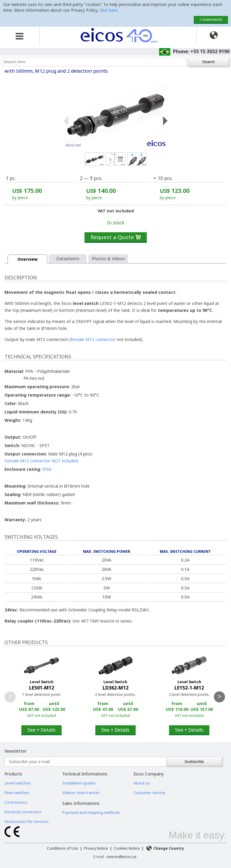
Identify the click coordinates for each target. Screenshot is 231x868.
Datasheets (68, 259)
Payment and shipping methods (91, 812)
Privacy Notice (96, 848)
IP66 (47, 469)
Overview (28, 259)
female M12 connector (93, 339)
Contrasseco (16, 802)
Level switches (18, 783)
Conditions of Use (63, 848)
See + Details (42, 730)
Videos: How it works (81, 793)
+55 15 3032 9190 (210, 51)
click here (109, 10)
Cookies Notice (127, 848)
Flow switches (17, 793)
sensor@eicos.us (122, 857)
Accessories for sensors (27, 821)
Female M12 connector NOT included (41, 461)
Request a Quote (116, 237)
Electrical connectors (23, 812)
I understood (211, 19)
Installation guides (79, 783)
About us (142, 783)
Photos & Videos (108, 259)
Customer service (149, 793)
